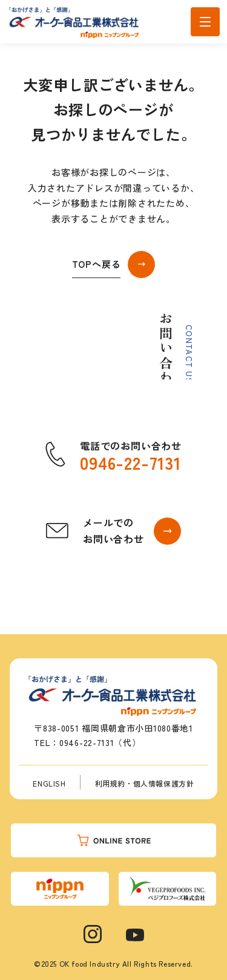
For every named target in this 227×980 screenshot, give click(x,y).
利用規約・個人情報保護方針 (145, 783)
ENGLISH (49, 783)
